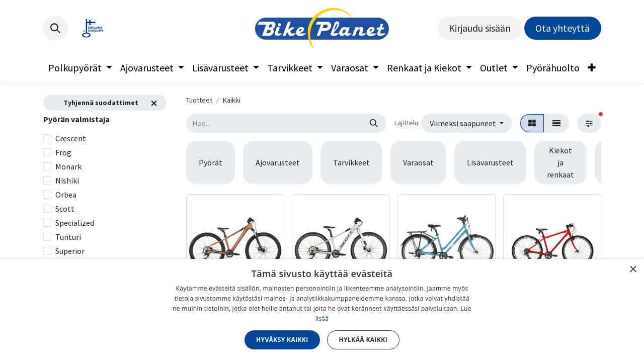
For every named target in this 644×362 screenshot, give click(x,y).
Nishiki (67, 180)
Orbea (66, 195)
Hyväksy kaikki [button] (282, 340)
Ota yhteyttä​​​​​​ (562, 28)
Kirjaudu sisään (480, 28)
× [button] (633, 270)
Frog (63, 152)
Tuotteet (199, 100)
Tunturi (68, 237)
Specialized (75, 223)
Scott (65, 209)
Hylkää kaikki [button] (363, 340)
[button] (55, 28)
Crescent (71, 138)
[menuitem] (80, 68)
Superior (70, 251)
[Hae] (374, 123)
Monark (68, 166)
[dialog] (322, 310)
